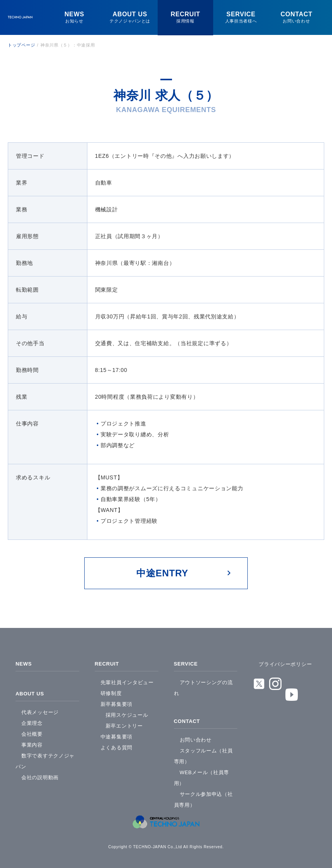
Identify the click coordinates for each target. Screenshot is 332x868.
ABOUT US (31, 691)
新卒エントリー (124, 724)
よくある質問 (116, 746)
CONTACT (188, 718)
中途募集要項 (116, 735)
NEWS (24, 663)
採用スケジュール (127, 713)
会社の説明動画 (40, 774)
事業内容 (32, 741)
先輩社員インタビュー (127, 680)
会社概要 (32, 730)
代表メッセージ (40, 708)
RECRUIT (108, 663)
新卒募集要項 (116, 702)
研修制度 (111, 691)
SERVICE (187, 663)
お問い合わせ (196, 736)
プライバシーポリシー (285, 664)
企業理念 (32, 719)
